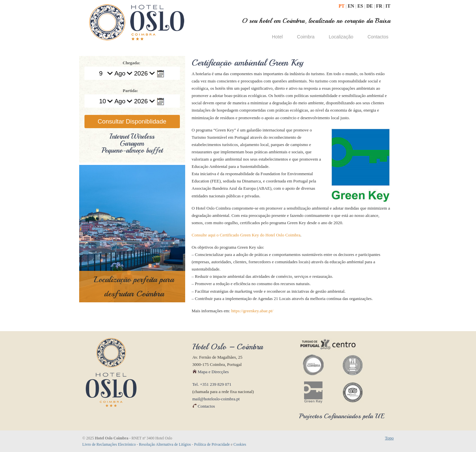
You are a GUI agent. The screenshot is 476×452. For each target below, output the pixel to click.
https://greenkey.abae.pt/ (252, 311)
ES (361, 6)
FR (380, 6)
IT (388, 6)
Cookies (240, 445)
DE (370, 6)
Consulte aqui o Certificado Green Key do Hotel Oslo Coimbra (246, 235)
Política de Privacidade (212, 445)
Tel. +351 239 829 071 (212, 384)
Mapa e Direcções (211, 372)
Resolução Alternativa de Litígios (165, 445)
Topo (389, 438)
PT (342, 6)
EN (352, 6)
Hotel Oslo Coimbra (137, 22)
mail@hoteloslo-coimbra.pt (216, 399)
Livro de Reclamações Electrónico (109, 445)
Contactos (204, 406)
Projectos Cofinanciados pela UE (342, 416)
